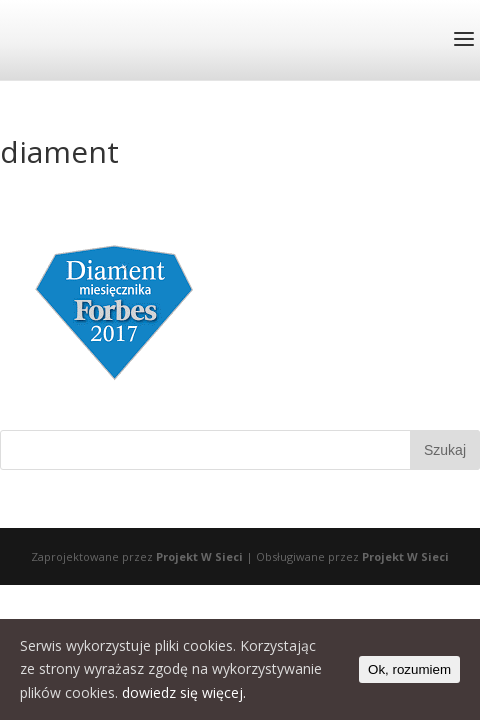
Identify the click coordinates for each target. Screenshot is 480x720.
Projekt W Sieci (199, 556)
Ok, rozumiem (409, 669)
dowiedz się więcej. (184, 692)
